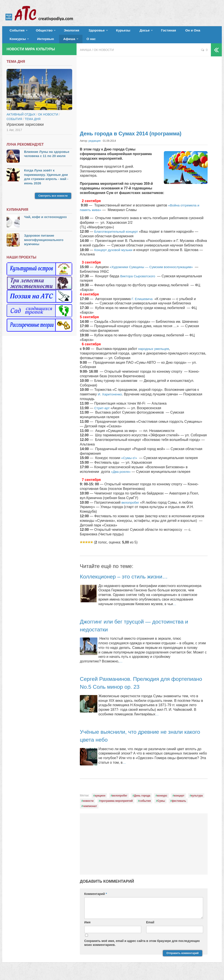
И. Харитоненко (111, 399)
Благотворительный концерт (117, 236)
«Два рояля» (122, 476)
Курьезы (111, 32)
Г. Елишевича (143, 303)
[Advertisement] (144, 96)
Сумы (161, 805)
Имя (87, 927)
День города (142, 800)
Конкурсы (192, 32)
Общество (40, 32)
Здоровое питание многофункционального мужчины (44, 245)
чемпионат (90, 811)
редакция (94, 145)
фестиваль (179, 805)
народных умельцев (154, 353)
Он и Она (171, 32)
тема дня (33, 124)
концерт (179, 800)
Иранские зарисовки (25, 129)
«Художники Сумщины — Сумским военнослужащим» (153, 272)
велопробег (131, 507)
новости (88, 805)
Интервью (17, 43)
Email (150, 927)
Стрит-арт (103, 412)
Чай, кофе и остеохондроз (45, 222)
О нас (57, 43)
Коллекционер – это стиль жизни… (129, 581)
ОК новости (104, 55)
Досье (129, 32)
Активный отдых (21, 119)
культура (197, 800)
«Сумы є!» (130, 462)
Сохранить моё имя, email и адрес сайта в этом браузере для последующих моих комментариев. (142, 947)
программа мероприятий (116, 805)
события (145, 805)
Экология (66, 32)
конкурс (162, 800)
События (16, 32)
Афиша (37, 43)
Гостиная (150, 32)
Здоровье (87, 32)
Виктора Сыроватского (139, 280)
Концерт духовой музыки (115, 254)
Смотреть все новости (53, 201)
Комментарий (96, 898)
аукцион (100, 800)
